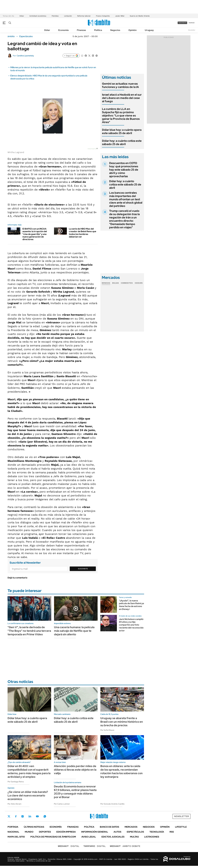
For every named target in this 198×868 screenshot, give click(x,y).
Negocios (115, 30)
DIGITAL (69, 846)
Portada (13, 827)
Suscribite (83, 569)
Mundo (29, 832)
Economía (63, 30)
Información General (95, 832)
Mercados (131, 827)
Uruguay (149, 30)
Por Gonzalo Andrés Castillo (112, 804)
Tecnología (157, 832)
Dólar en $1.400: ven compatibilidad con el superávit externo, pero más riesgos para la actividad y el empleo (29, 771)
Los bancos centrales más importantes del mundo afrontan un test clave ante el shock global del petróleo (126, 199)
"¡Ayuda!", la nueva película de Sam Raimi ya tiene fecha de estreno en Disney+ (131, 605)
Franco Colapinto (103, 16)
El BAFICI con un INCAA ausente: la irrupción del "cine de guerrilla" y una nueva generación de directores (35, 234)
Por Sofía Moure (107, 730)
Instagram (23, 816)
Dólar (22, 16)
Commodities (127, 283)
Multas (134, 837)
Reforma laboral (84, 16)
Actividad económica (38, 16)
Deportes (45, 832)
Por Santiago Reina (16, 782)
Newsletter (192, 30)
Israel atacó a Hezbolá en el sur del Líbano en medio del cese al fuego (122, 98)
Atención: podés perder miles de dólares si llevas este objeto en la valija (75, 770)
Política (98, 30)
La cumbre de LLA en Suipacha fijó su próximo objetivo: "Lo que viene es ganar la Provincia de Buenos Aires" (121, 116)
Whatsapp (45, 816)
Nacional (13, 832)
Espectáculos (26, 36)
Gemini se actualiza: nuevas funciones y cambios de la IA (120, 85)
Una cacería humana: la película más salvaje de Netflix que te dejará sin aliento (74, 631)
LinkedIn (30, 816)
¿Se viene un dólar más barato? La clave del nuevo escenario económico (28, 795)
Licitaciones (152, 837)
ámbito (11, 36)
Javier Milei (120, 16)
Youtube (37, 816)
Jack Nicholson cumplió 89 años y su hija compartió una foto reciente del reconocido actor (131, 625)
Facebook (16, 816)
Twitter (9, 816)
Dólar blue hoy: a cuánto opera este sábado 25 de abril (122, 131)
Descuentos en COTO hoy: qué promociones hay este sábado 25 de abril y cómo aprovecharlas (124, 170)
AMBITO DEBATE (125, 846)
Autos (117, 832)
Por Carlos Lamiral (62, 804)
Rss (172, 832)
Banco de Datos (109, 827)
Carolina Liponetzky (25, 56)
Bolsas (116, 283)
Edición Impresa (66, 832)
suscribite (182, 23)
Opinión (132, 30)
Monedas (106, 283)
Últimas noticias (34, 827)
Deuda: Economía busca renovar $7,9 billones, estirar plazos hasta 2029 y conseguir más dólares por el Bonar (75, 792)
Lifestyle (181, 827)
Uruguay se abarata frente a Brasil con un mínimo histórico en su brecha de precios (122, 722)
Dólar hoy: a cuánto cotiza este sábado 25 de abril (122, 142)
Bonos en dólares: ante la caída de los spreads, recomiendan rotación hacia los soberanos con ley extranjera (121, 771)
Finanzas (81, 30)
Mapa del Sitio (16, 837)
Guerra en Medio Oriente (140, 16)
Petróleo (55, 16)
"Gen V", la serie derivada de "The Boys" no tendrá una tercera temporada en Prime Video (29, 631)
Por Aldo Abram (14, 804)
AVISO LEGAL (89, 837)
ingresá (192, 23)
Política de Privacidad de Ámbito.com (53, 837)
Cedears (139, 283)
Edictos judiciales (113, 837)
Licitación (68, 16)
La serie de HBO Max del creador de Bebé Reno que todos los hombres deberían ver (82, 233)
